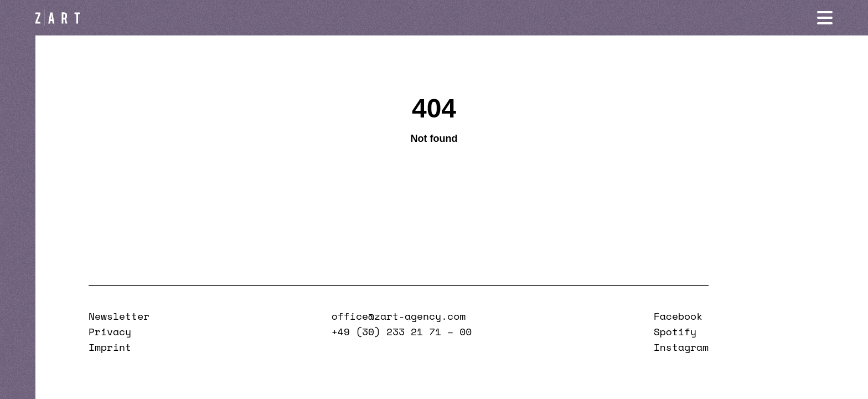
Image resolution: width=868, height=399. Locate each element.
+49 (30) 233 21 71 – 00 (402, 331)
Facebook (678, 316)
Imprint (110, 347)
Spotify (675, 331)
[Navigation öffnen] (825, 18)
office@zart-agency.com (399, 316)
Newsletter (119, 316)
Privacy (110, 331)
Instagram (681, 347)
